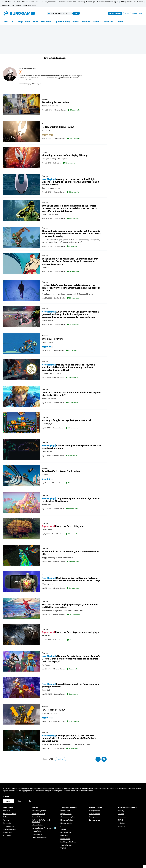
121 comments (74, 138)
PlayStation (24, 22)
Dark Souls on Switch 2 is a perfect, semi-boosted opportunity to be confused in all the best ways (71, 579)
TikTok (121, 820)
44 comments (74, 588)
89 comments (73, 403)
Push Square (65, 839)
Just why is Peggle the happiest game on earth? (66, 420)
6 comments (73, 246)
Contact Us (7, 823)
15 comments (74, 219)
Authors (6, 820)
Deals (19, 5)
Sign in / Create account (133, 13)
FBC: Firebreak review (53, 710)
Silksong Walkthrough (87, 2)
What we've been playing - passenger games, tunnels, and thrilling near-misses (70, 606)
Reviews (86, 22)
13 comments (70, 163)
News (76, 22)
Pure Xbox (64, 836)
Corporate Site (9, 826)
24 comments (74, 325)
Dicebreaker (65, 811)
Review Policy (37, 834)
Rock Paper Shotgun (68, 842)
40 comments (73, 483)
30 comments (74, 721)
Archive (60, 759)
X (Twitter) (122, 823)
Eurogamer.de (95, 811)
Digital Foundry (62, 22)
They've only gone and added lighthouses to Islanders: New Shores (71, 500)
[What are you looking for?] (63, 13)
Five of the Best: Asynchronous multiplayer (78, 632)
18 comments (73, 748)
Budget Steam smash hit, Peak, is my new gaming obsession (70, 685)
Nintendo (46, 22)
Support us (115, 13)
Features (108, 22)
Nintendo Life (66, 833)
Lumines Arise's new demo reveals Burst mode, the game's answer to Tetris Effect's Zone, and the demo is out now (71, 288)
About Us (6, 811)
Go (76, 13)
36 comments (74, 192)
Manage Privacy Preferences (44, 828)
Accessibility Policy (39, 811)
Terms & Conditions (39, 837)
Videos (97, 22)
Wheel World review (52, 339)
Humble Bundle (66, 823)
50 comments (73, 428)
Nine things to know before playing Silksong (65, 155)
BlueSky (121, 811)
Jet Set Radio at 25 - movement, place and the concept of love (70, 553)
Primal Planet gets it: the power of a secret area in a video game (71, 447)
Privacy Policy (37, 831)
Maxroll (63, 829)
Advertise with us (9, 814)
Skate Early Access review (55, 102)
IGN (62, 826)
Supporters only (8, 5)
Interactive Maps (9, 829)
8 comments (73, 669)
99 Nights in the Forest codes (132, 2)
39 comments (74, 272)
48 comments (73, 350)
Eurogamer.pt (94, 820)
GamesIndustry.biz (68, 817)
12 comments (73, 509)
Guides (119, 22)
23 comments (74, 298)
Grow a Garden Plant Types (108, 2)
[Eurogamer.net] (19, 13)
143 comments (75, 615)
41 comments (74, 562)
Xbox (36, 22)
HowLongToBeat (67, 820)
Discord (121, 814)
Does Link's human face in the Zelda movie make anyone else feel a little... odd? (71, 394)
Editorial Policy (37, 825)
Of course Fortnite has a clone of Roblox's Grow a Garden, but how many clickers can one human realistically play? (71, 659)
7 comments (73, 694)
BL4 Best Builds (28, 2)
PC (14, 22)
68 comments (73, 378)
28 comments (75, 110)
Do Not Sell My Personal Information (41, 821)
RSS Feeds (7, 836)
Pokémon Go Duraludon (67, 2)
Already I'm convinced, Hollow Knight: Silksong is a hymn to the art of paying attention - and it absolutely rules (70, 182)
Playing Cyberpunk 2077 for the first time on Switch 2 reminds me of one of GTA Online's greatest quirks (69, 738)
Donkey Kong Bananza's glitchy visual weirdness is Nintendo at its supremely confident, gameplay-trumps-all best (69, 367)
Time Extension (66, 845)
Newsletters (8, 833)
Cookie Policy (37, 817)
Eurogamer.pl (94, 817)
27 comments (73, 534)
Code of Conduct (38, 814)
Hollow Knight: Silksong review (58, 127)
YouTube (122, 826)
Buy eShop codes (30, 5)
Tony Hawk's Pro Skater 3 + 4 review (61, 471)
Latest (6, 22)
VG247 (63, 848)
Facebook (122, 817)
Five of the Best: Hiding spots (70, 526)
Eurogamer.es (95, 814)
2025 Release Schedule (11, 2)
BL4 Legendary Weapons (46, 2)
